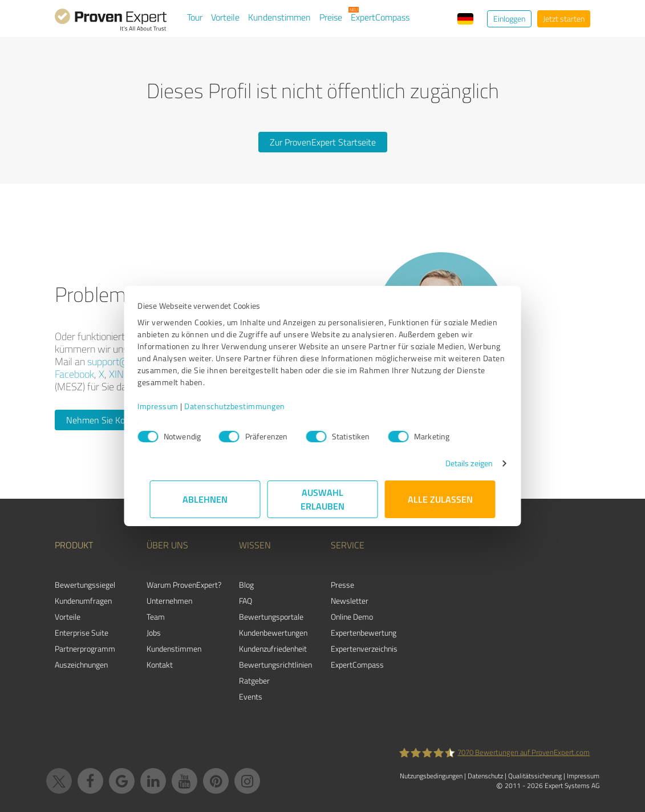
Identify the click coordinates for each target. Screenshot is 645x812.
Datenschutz (485, 776)
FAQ (246, 601)
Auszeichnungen (81, 664)
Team (156, 617)
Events (251, 696)
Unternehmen (169, 601)
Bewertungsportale (271, 617)
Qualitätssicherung (535, 776)
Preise (331, 17)
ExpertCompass (380, 17)
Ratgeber (254, 680)
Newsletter (350, 601)
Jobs (154, 633)
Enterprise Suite (82, 633)
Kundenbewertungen (273, 633)
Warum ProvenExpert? (184, 585)
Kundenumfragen (83, 601)
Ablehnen (205, 499)
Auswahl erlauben (322, 499)
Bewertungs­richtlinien (275, 664)
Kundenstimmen (279, 17)
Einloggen (509, 19)
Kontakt (160, 664)
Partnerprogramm (85, 649)
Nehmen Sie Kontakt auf (113, 420)
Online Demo (352, 617)
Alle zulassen (440, 499)
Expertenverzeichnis (364, 649)
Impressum (171, 406)
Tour (195, 17)
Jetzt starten (564, 19)
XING (119, 374)
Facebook (74, 374)
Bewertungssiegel (85, 585)
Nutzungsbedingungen (431, 776)
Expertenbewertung (364, 633)
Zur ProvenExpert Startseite (323, 142)
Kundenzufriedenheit (273, 649)
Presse (342, 585)
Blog (246, 585)
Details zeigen (457, 463)
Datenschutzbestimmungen (247, 406)
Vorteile (225, 17)
